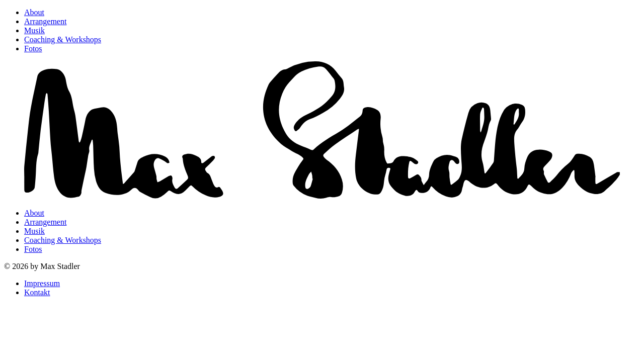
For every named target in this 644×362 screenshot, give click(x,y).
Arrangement (45, 21)
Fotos (33, 49)
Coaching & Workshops (63, 39)
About (34, 12)
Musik (34, 30)
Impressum (42, 283)
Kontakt (37, 292)
